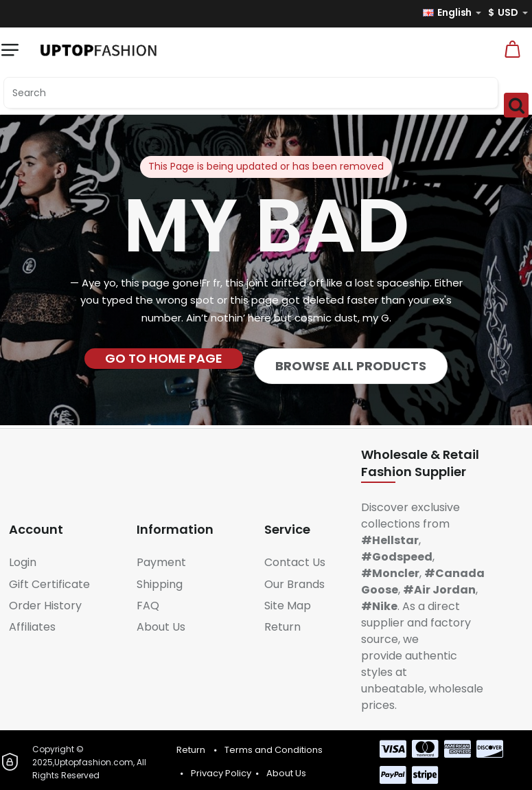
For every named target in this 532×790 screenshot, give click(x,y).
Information (175, 529)
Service (287, 529)
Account (36, 529)
